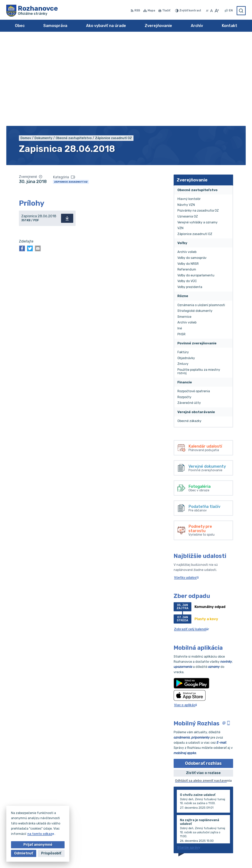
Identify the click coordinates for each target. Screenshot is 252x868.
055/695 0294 (221, 831)
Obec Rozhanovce (178, 857)
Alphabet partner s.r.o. (117, 857)
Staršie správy (189, 759)
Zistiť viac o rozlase (203, 685)
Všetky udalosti (186, 489)
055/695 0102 (220, 827)
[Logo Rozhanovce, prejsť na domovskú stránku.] (32, 11)
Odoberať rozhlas (203, 675)
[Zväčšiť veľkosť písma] (217, 11)
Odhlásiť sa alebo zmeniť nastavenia (203, 692)
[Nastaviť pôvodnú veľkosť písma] (212, 11)
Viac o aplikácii (185, 617)
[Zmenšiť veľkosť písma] (207, 11)
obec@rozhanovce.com (227, 836)
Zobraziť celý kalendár (192, 541)
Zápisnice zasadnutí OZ (71, 93)
